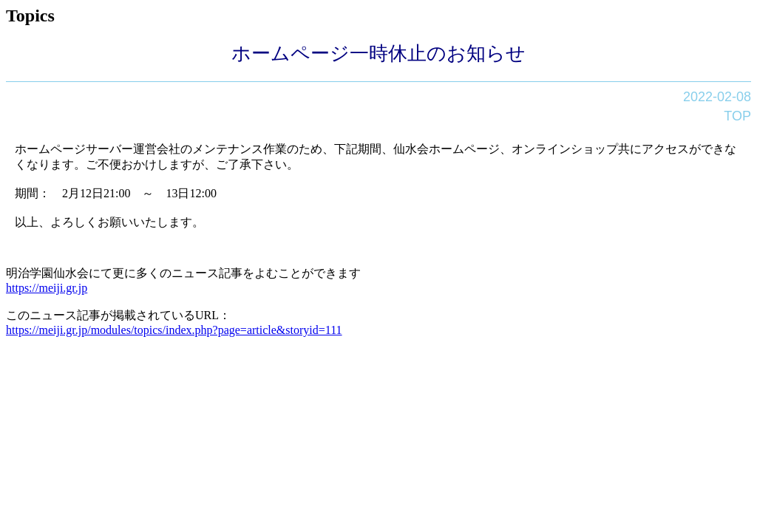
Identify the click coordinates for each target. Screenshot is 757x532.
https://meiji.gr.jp (47, 288)
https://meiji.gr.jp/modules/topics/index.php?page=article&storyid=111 (174, 330)
